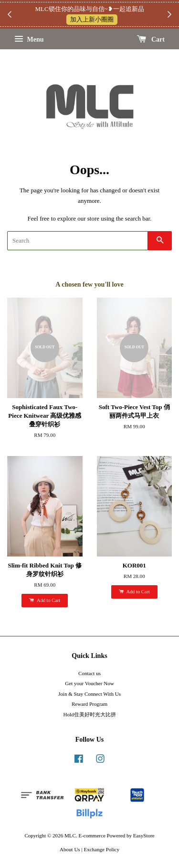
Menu (29, 39)
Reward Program (89, 704)
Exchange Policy (101, 849)
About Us (70, 849)
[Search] (78, 241)
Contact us (89, 673)
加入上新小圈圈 (92, 19)
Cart (151, 39)
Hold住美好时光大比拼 (89, 714)
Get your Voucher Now (89, 683)
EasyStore (144, 835)
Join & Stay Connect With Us (89, 694)
